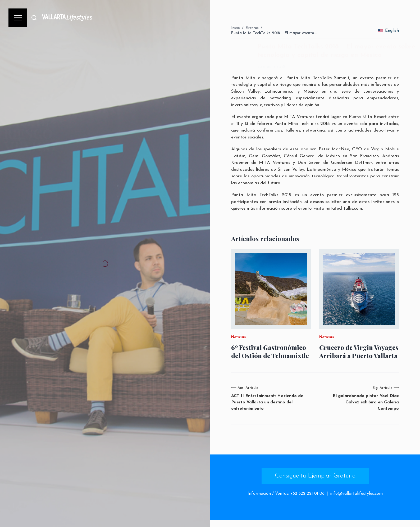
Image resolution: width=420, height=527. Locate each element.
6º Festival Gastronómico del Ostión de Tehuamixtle (270, 352)
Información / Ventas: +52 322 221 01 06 (286, 494)
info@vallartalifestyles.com (356, 494)
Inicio (236, 28)
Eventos (252, 28)
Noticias (238, 337)
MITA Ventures (299, 117)
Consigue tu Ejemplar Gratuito (315, 476)
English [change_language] (388, 31)
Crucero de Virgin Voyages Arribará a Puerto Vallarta (359, 352)
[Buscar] (34, 18)
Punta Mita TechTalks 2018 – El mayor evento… (274, 33)
